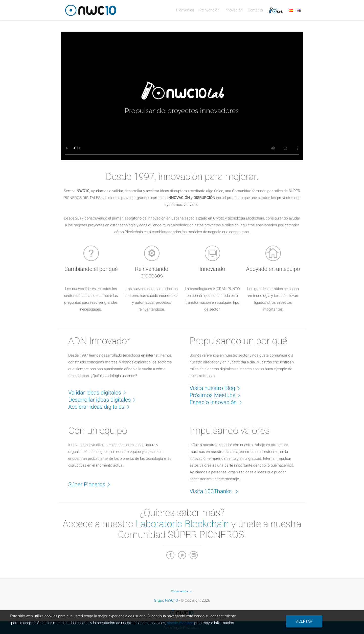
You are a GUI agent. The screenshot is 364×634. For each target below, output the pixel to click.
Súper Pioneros (92, 484)
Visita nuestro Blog (217, 388)
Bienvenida (185, 10)
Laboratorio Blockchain (182, 524)
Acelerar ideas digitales (101, 407)
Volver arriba (182, 591)
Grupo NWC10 (166, 600)
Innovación (234, 10)
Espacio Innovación (218, 402)
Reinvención (209, 10)
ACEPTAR (304, 621)
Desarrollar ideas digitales (105, 400)
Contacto (255, 10)
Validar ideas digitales (100, 392)
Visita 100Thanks (216, 491)
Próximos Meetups (218, 395)
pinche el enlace (180, 623)
